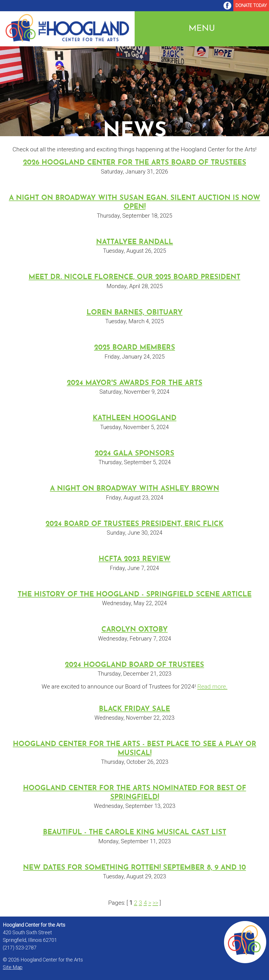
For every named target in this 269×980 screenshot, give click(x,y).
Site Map (13, 967)
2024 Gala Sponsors (134, 454)
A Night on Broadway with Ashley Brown (135, 489)
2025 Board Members (135, 348)
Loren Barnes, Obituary (135, 313)
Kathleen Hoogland (135, 418)
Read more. (212, 687)
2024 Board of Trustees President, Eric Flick (134, 524)
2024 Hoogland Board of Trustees (134, 665)
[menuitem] (227, 6)
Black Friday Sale (134, 709)
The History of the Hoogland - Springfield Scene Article (135, 595)
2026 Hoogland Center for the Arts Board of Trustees (135, 163)
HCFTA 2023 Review (135, 559)
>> (155, 903)
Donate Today (251, 5)
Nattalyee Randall (135, 242)
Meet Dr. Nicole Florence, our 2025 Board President (134, 277)
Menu (202, 29)
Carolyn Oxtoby (135, 630)
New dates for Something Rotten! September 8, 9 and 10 (134, 868)
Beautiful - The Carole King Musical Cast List (135, 832)
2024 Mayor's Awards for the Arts (135, 383)
